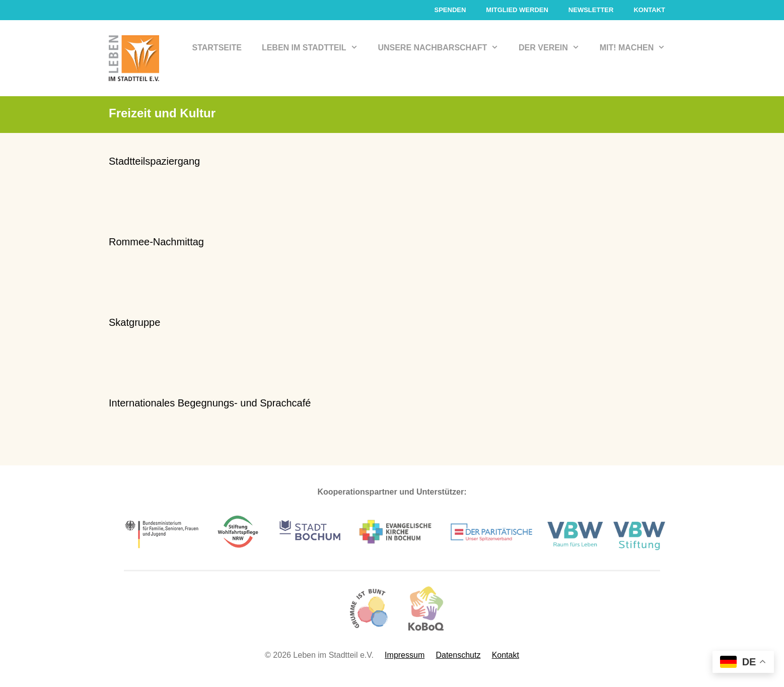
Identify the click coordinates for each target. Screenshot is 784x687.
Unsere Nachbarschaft (443, 48)
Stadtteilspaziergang (154, 161)
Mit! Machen (637, 48)
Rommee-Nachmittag (156, 242)
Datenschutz (458, 655)
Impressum (405, 655)
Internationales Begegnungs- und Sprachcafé (210, 403)
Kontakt (649, 10)
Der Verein (554, 48)
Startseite (217, 48)
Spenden (450, 10)
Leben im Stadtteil (315, 48)
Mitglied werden (517, 10)
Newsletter (591, 10)
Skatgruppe (134, 322)
